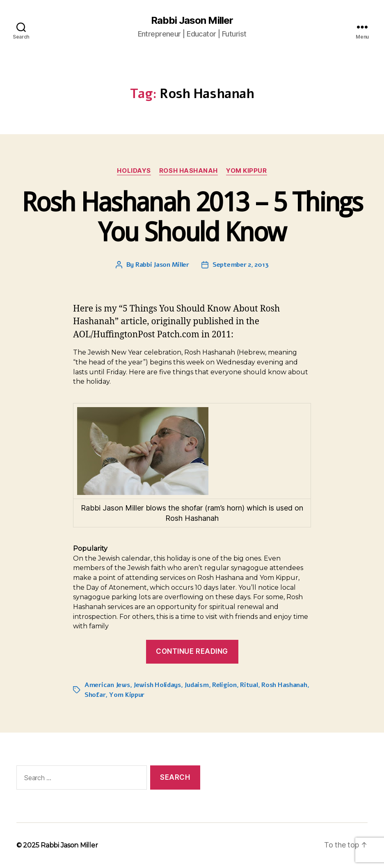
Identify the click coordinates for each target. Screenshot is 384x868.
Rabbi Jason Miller (192, 21)
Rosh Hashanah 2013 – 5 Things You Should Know (192, 217)
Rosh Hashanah (189, 171)
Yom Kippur (247, 171)
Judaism (196, 685)
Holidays (134, 171)
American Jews (107, 685)
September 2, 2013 (240, 265)
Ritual (249, 685)
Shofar (95, 695)
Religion (224, 685)
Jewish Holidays (157, 685)
